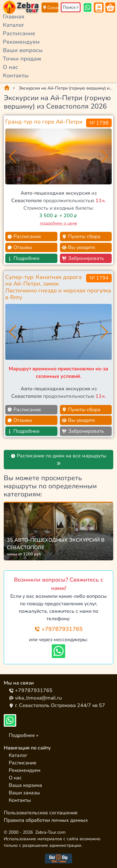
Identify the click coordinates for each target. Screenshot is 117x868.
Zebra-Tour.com (50, 832)
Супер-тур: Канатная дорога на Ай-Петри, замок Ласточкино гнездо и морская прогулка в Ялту (58, 287)
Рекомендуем (21, 42)
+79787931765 (58, 629)
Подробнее (23, 258)
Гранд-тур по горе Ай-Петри (44, 122)
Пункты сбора (81, 237)
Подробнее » (24, 735)
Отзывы (20, 247)
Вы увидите (78, 247)
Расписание (19, 33)
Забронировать (83, 258)
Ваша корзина (25, 785)
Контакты (16, 76)
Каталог (14, 25)
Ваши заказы (24, 793)
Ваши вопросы (23, 50)
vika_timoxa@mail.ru (35, 698)
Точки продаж (22, 59)
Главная (14, 17)
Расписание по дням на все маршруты (58, 459)
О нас (10, 67)
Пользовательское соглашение (41, 813)
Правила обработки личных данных (46, 820)
